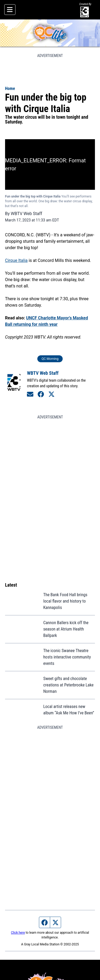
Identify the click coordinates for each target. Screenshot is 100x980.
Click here (18, 933)
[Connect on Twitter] (51, 394)
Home (10, 88)
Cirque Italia (16, 260)
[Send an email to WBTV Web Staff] (30, 394)
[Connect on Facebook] (41, 394)
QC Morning (50, 359)
